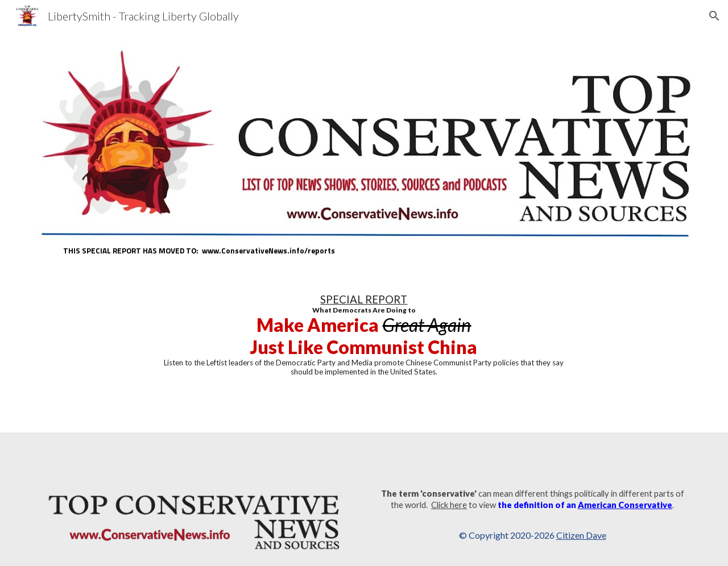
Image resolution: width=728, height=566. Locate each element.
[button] (714, 16)
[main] (364, 251)
